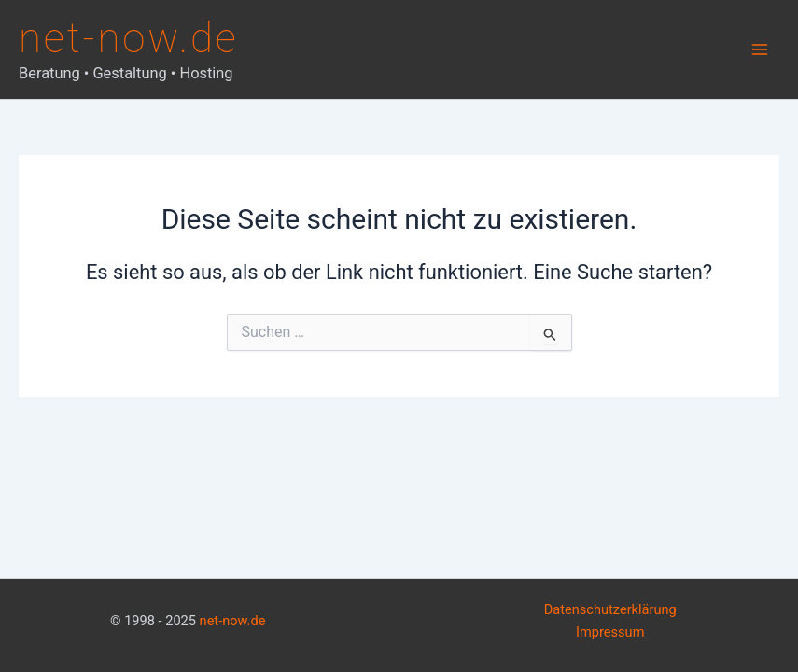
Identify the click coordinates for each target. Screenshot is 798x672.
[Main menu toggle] (760, 49)
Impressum (610, 632)
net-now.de (129, 38)
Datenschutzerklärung (610, 609)
